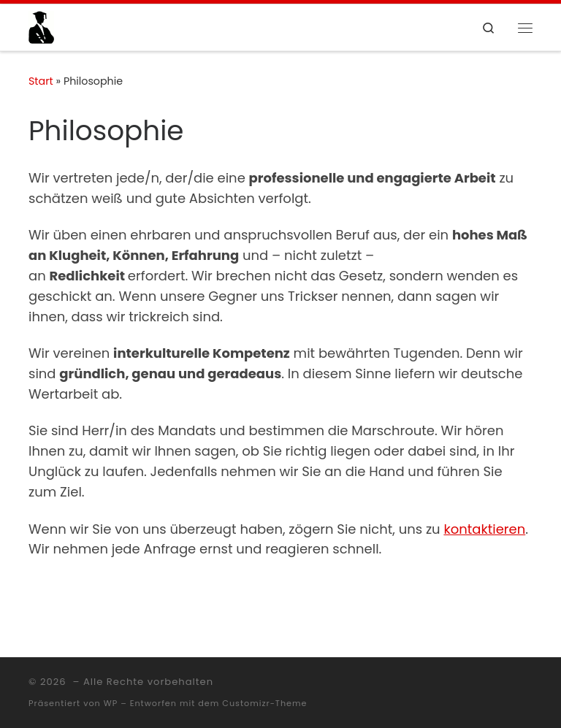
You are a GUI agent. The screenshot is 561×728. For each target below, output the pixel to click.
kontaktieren (484, 529)
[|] (41, 26)
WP (111, 703)
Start (41, 81)
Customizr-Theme (264, 703)
